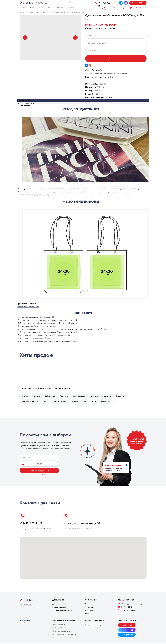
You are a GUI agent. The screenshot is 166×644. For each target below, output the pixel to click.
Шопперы (31, 13)
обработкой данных (47, 476)
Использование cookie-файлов (64, 635)
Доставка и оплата (60, 605)
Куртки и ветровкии (81, 396)
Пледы (87, 402)
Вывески (51, 8)
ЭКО (38, 13)
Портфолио (90, 611)
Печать (32, 8)
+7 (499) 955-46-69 (31, 524)
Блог (87, 614)
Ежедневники (110, 396)
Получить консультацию (39, 471)
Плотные (45, 13)
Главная (22, 13)
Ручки (97, 402)
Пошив (41, 8)
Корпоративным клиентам (62, 611)
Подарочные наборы (61, 402)
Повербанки (124, 396)
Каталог (23, 8)
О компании (90, 608)
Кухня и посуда (109, 402)
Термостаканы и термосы (30, 402)
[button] (138, 3)
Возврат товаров (59, 608)
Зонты (47, 402)
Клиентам (60, 8)
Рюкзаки (77, 402)
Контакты (72, 8)
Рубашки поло (51, 396)
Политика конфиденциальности (64, 632)
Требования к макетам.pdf (28, 306)
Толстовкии (65, 396)
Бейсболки (25, 396)
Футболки (38, 396)
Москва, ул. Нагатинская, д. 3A (115, 9)
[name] (39, 458)
